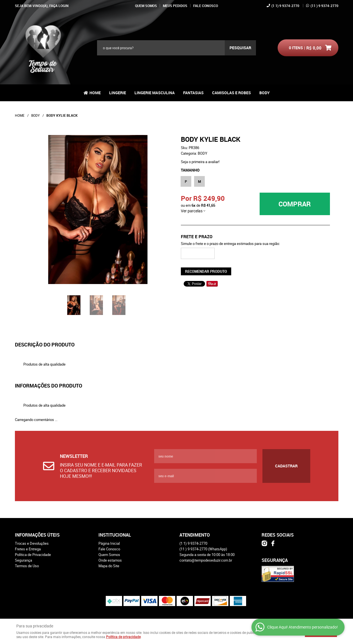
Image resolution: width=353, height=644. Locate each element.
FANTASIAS (193, 93)
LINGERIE (118, 93)
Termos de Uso (27, 566)
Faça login (59, 6)
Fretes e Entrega (28, 549)
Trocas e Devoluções (32, 543)
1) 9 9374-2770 (285, 6)
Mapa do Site (109, 566)
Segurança (23, 560)
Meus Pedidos (175, 6)
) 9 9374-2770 (324, 6)
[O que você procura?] (240, 48)
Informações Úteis (37, 535)
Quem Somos (146, 6)
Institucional (115, 535)
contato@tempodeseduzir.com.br (206, 560)
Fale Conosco (206, 6)
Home (95, 93)
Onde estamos (110, 560)
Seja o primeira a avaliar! (200, 162)
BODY (265, 93)
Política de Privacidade (33, 555)
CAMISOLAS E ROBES (231, 93)
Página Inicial (109, 543)
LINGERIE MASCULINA (155, 93)
